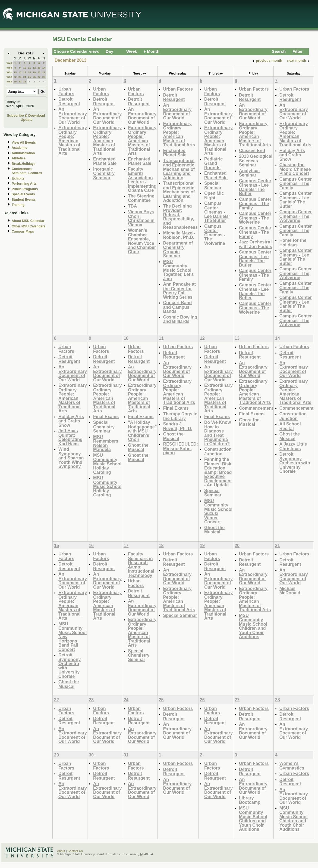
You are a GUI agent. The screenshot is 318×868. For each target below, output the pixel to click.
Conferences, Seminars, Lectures (27, 171)
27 (39, 77)
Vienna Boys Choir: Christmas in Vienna (141, 218)
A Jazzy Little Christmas (293, 446)
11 (29, 68)
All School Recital (290, 426)
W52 (9, 77)
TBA (132, 206)
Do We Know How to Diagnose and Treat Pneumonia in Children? (218, 433)
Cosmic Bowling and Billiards (180, 319)
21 (44, 72)
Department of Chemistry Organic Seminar (178, 249)
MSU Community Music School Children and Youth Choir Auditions (253, 626)
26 (34, 77)
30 (20, 81)
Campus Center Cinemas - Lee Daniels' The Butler (217, 212)
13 (39, 68)
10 (25, 68)
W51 (9, 72)
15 (15, 72)
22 (15, 77)
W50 (9, 68)
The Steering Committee (141, 198)
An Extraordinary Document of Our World (73, 116)
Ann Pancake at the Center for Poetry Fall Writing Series (180, 291)
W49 (9, 63)
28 (44, 77)
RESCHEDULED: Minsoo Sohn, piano (181, 448)
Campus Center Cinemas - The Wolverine (215, 235)
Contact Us (75, 851)
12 (34, 68)
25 (29, 77)
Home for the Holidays (293, 243)
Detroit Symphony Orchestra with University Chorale (295, 463)
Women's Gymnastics (292, 766)
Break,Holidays (24, 164)
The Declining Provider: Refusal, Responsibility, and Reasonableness (181, 217)
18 (29, 72)
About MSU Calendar (28, 221)
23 (20, 77)
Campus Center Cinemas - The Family (255, 203)
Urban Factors (66, 91)
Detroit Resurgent (69, 101)
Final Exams (106, 416)
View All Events (24, 143)
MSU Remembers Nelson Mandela (106, 443)
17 (25, 72)
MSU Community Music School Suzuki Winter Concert (218, 511)
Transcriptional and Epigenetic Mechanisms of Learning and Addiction (179, 169)
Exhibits (18, 178)
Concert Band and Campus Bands (178, 307)
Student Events (24, 200)
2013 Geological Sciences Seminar (256, 160)
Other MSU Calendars (29, 226)
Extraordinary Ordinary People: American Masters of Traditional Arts (73, 140)
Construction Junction (218, 451)
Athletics (19, 158)
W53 (9, 81)
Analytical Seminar (249, 173)
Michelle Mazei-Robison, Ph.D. (179, 235)
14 (44, 68)
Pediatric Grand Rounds (213, 163)
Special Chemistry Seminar (104, 427)
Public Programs (25, 189)
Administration (23, 153)
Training (18, 205)
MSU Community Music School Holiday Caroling (107, 464)
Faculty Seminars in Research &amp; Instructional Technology (141, 565)
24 (25, 77)
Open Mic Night (214, 195)
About (61, 851)
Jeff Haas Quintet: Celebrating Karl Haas (70, 437)
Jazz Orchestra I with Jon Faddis (256, 244)
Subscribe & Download (26, 115)
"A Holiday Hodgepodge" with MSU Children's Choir (142, 431)
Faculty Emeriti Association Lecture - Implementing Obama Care (142, 180)
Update (27, 120)
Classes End (252, 150)
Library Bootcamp (250, 800)
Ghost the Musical (138, 447)
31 (25, 81)
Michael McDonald (290, 591)
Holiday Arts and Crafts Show (292, 155)
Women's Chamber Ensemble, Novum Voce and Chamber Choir (142, 241)
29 (15, 81)
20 (39, 72)
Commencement (256, 408)
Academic (19, 148)
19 (34, 72)
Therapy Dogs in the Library (180, 416)
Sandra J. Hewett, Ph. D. (178, 426)
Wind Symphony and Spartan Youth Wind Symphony (71, 458)
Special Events (23, 194)
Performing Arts (24, 184)
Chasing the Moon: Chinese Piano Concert (295, 169)
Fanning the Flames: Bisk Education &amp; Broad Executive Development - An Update (218, 472)
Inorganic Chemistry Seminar (104, 173)
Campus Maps (23, 231)
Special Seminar (213, 185)
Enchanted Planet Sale (105, 161)
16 (20, 72)
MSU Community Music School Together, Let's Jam (179, 270)
